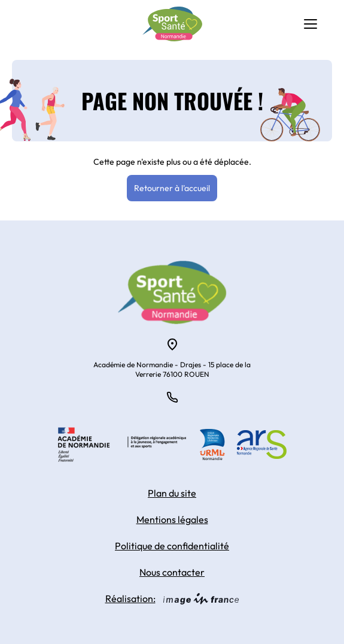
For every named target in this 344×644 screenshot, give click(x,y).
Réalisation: (172, 598)
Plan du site (172, 493)
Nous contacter (172, 572)
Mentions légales (172, 519)
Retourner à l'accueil (172, 188)
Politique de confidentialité (172, 546)
